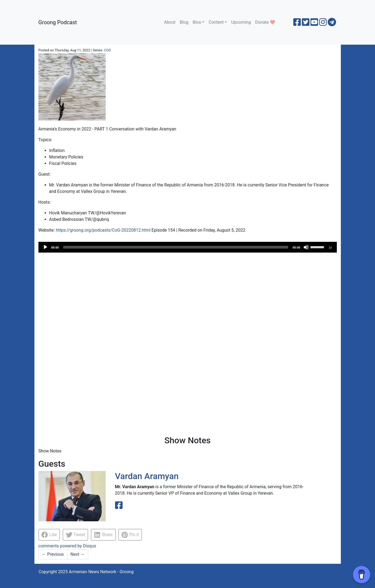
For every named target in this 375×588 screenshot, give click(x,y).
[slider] (176, 247)
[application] (188, 247)
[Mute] (306, 247)
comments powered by (67, 546)
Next (78, 554)
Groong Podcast (58, 22)
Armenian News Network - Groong (101, 572)
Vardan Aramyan (147, 476)
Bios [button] (197, 22)
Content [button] (216, 22)
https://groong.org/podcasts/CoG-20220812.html (103, 230)
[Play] (45, 247)
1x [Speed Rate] (330, 247)
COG (107, 50)
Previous (53, 554)
